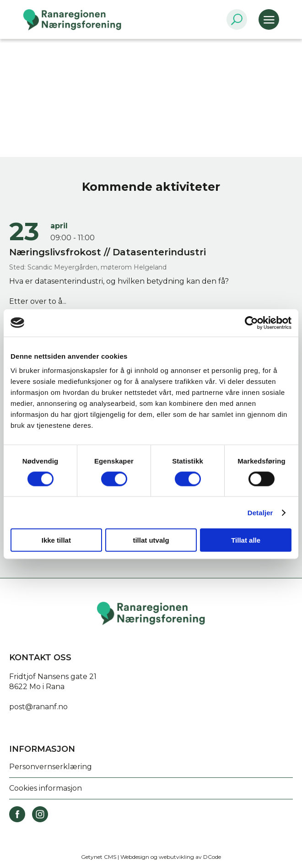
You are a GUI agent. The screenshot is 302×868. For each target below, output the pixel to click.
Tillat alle (246, 540)
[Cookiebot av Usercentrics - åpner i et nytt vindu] (251, 323)
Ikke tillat (56, 540)
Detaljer (260, 512)
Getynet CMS (99, 857)
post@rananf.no (38, 707)
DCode (212, 857)
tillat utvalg (151, 540)
